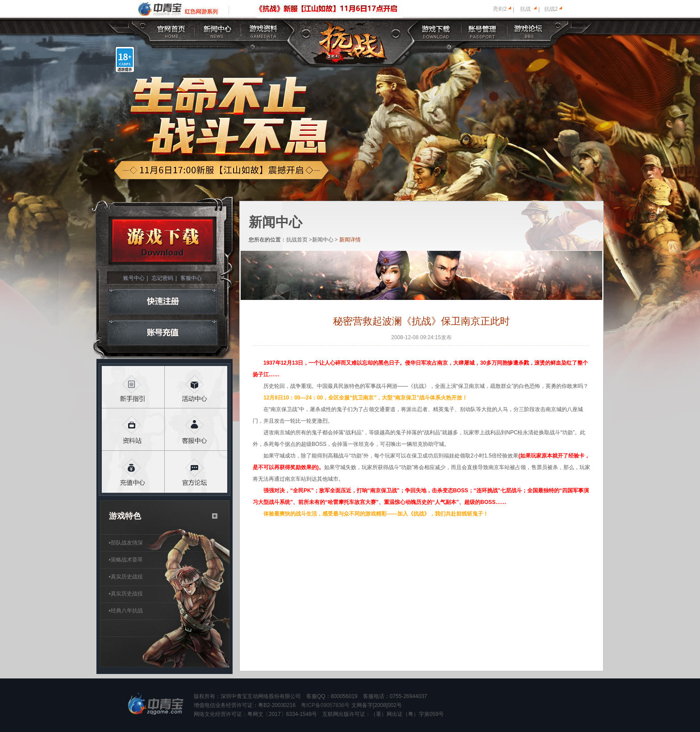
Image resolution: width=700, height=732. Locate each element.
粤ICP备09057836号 (325, 705)
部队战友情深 (126, 543)
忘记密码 (162, 278)
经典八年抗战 (126, 611)
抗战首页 (297, 240)
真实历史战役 (126, 577)
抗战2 (551, 9)
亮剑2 (500, 9)
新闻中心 (323, 240)
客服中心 (191, 278)
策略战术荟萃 (126, 560)
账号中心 (134, 278)
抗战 (525, 9)
